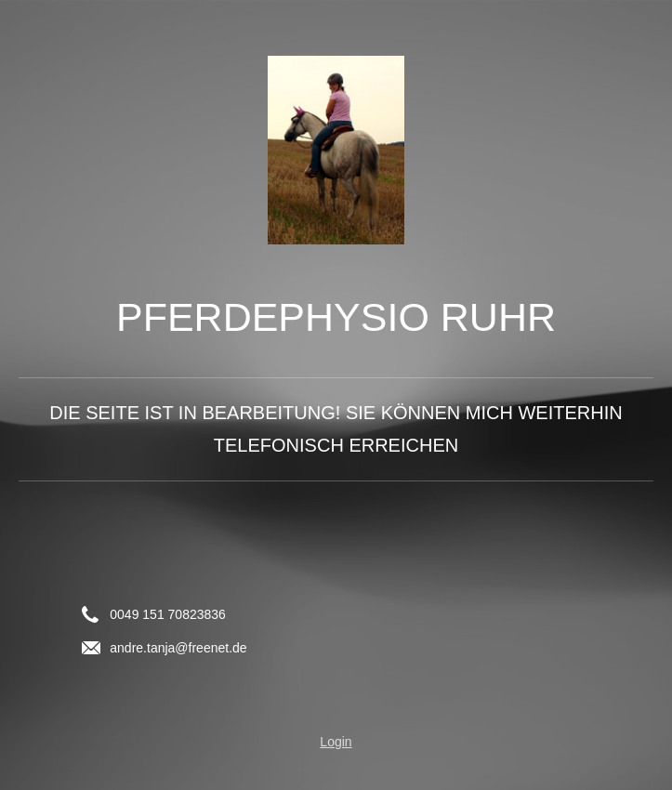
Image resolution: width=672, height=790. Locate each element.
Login (336, 742)
